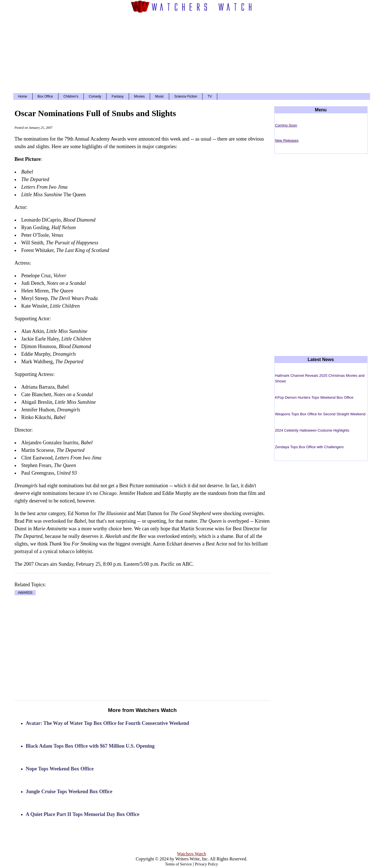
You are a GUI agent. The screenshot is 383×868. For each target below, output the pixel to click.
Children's (71, 96)
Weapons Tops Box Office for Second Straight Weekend (320, 414)
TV (210, 96)
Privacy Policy (207, 864)
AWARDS (25, 593)
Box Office (45, 96)
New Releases (287, 140)
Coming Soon (286, 125)
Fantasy (118, 96)
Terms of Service (178, 864)
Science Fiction (186, 96)
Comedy (95, 96)
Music (159, 96)
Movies (139, 96)
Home (23, 96)
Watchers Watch (191, 854)
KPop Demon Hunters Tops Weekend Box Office (314, 397)
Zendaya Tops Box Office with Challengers (310, 447)
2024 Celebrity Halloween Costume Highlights (312, 430)
